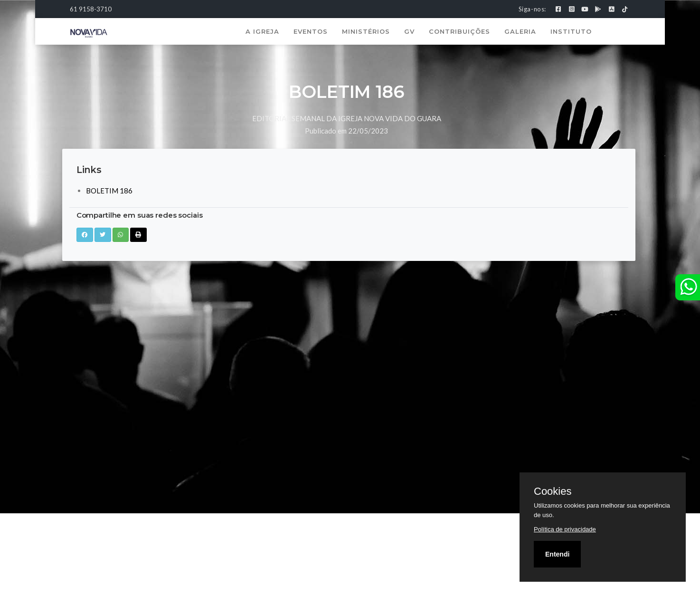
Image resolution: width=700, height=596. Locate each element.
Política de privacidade (565, 529)
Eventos (311, 31)
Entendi (557, 554)
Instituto (571, 31)
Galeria (520, 31)
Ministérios (366, 31)
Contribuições (459, 31)
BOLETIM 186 (109, 191)
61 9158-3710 (91, 9)
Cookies (553, 491)
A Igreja (262, 31)
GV (409, 31)
